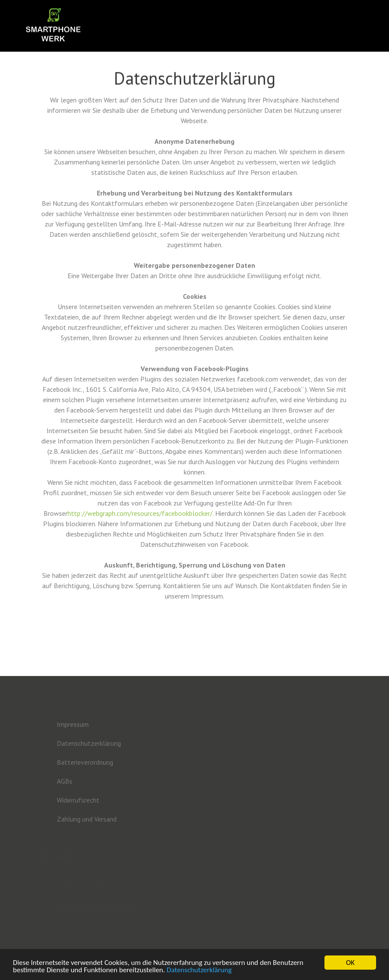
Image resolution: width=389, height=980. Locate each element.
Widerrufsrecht (78, 800)
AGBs (65, 781)
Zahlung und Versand (87, 819)
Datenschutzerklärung (199, 970)
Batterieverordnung (85, 762)
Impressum (73, 724)
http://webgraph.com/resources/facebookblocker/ (140, 513)
